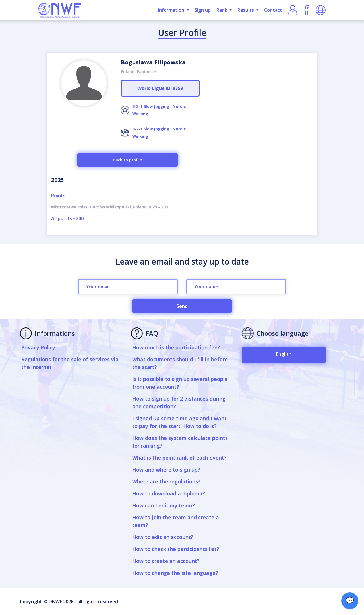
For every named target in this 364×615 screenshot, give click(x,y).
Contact (273, 10)
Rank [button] (222, 10)
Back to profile (127, 160)
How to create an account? (166, 561)
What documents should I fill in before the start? (180, 363)
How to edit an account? (163, 537)
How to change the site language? (175, 573)
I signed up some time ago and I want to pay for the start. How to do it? (179, 422)
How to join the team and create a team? (176, 521)
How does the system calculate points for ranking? (180, 442)
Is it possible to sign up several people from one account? (180, 383)
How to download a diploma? (169, 493)
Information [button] (172, 10)
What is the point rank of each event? (179, 458)
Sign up (203, 10)
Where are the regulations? (166, 481)
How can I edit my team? (164, 505)
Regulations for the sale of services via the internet (70, 363)
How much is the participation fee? (176, 347)
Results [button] (246, 10)
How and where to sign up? (166, 470)
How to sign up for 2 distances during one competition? (179, 402)
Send (182, 306)
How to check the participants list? (176, 549)
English (284, 354)
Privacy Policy (38, 347)
